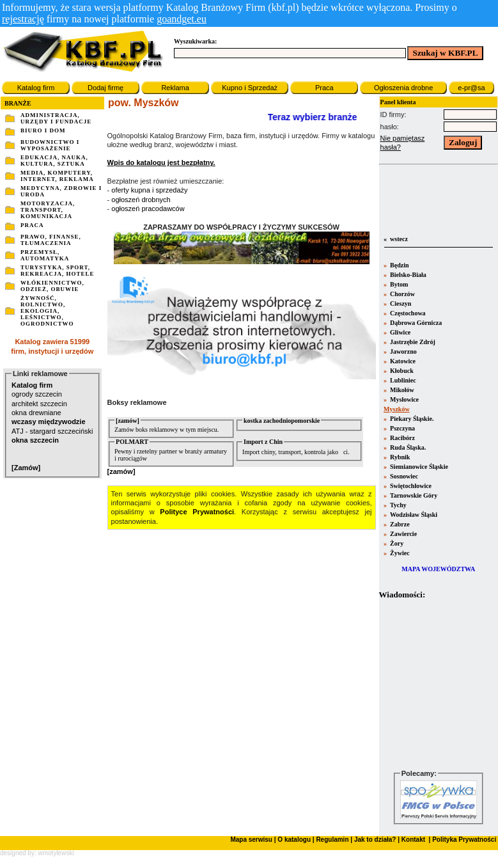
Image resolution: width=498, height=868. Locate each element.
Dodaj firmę (105, 88)
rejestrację (23, 19)
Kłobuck (401, 371)
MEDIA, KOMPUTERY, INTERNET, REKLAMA (57, 176)
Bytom (399, 284)
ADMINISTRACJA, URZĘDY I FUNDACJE (56, 118)
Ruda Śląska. (408, 447)
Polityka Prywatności (463, 840)
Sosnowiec (403, 476)
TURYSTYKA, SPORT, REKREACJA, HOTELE (58, 271)
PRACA (32, 225)
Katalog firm (36, 88)
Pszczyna (402, 428)
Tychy (398, 505)
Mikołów (401, 390)
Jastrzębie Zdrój (412, 342)
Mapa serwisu (251, 840)
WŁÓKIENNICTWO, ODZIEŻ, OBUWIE (52, 286)
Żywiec (399, 553)
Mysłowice (404, 399)
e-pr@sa (471, 88)
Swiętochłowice (410, 486)
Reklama (175, 88)
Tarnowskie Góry (413, 495)
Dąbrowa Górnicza (416, 323)
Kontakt (412, 840)
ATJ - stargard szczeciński (52, 431)
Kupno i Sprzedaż (250, 88)
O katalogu (294, 840)
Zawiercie (403, 534)
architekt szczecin (39, 404)
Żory (396, 543)
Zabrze (399, 524)
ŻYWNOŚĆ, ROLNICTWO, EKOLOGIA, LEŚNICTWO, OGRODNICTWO (47, 311)
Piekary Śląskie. (411, 419)
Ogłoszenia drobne (403, 88)
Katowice (402, 361)
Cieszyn (400, 304)
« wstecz (395, 239)
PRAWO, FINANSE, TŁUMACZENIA (51, 240)
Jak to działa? (375, 840)
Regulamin (332, 840)
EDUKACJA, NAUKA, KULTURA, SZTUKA (54, 161)
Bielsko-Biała (408, 275)
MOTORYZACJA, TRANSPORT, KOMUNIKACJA (48, 210)
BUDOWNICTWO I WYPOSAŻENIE (50, 145)
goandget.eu (182, 19)
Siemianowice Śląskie (418, 467)
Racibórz (402, 438)
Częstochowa (407, 313)
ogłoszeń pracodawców (148, 209)
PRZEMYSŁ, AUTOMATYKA (45, 255)
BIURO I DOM (43, 130)
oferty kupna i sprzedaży (149, 190)
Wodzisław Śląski (413, 515)
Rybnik (400, 457)
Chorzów (402, 294)
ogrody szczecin (37, 394)
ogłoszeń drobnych (141, 200)
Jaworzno (403, 351)
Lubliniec (402, 380)
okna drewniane (36, 413)
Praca (324, 88)
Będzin (399, 265)
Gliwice (400, 332)
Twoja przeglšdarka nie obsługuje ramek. (439, 684)
